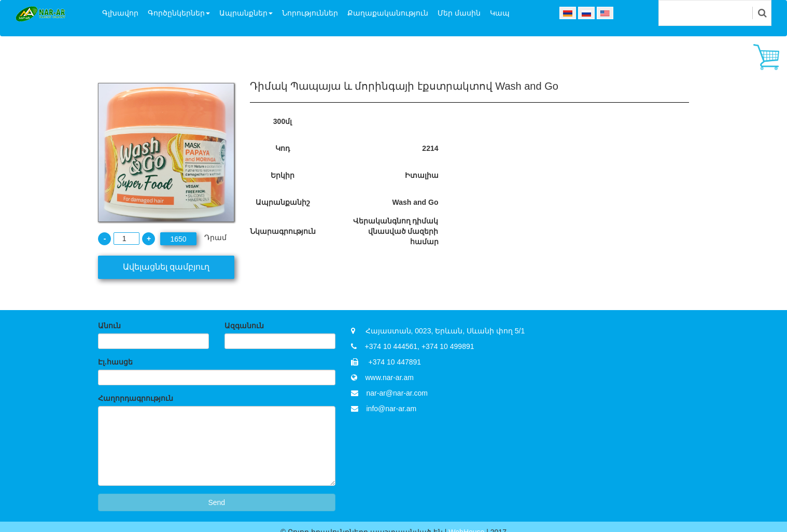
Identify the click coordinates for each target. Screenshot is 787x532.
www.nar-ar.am (390, 377)
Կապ (500, 13)
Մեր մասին (459, 13)
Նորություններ (310, 13)
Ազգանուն (244, 326)
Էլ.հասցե (115, 362)
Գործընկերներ (179, 13)
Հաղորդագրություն (136, 398)
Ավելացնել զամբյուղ (166, 267)
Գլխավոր (120, 13)
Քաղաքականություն (388, 13)
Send (216, 502)
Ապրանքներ (246, 13)
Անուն (109, 326)
